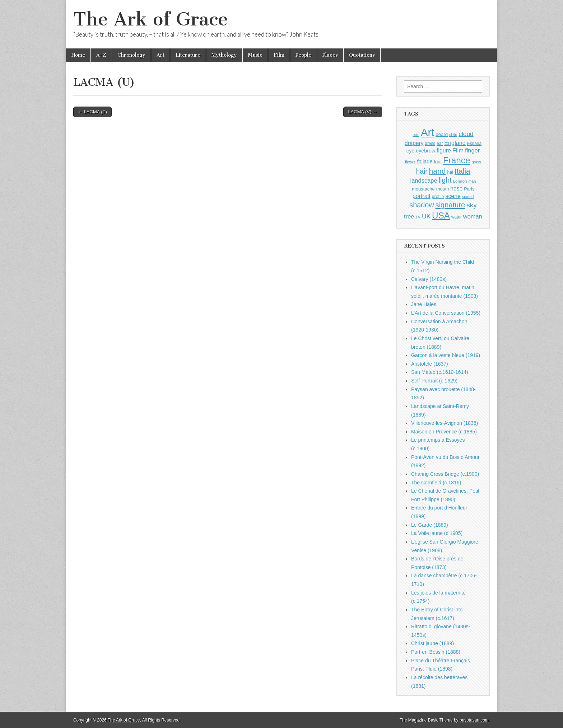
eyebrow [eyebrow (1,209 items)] (425, 151)
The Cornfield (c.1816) (436, 483)
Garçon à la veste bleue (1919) (446, 355)
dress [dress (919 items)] (430, 144)
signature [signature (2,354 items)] (450, 205)
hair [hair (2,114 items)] (422, 171)
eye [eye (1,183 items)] (411, 151)
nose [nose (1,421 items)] (456, 189)
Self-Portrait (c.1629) (434, 381)
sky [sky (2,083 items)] (472, 205)
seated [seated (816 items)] (468, 197)
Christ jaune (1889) (432, 643)
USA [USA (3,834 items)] (441, 215)
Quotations (362, 55)
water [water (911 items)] (457, 217)
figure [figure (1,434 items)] (444, 151)
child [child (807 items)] (453, 135)
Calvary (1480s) (429, 279)
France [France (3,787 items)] (457, 160)
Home (78, 55)
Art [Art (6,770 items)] (427, 132)
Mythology (224, 55)
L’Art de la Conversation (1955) (446, 313)
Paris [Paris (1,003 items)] (469, 189)
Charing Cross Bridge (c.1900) (445, 474)
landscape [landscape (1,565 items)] (424, 180)
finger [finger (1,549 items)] (472, 150)
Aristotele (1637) (430, 364)
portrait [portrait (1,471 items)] (422, 196)
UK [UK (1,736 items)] (426, 216)
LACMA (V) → (363, 112)
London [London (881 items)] (460, 181)
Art (160, 55)
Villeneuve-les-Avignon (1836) (445, 423)
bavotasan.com (474, 720)
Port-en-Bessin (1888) (436, 652)
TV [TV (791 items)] (418, 217)
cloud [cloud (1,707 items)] (466, 134)
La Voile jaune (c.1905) (437, 533)
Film (279, 55)
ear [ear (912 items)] (440, 144)
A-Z (101, 55)
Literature (188, 55)
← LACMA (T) (92, 112)
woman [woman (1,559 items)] (473, 216)
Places (330, 55)
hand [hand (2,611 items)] (438, 171)
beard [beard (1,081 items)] (442, 134)
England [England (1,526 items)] (455, 143)
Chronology (131, 55)
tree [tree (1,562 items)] (409, 216)
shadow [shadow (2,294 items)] (422, 205)
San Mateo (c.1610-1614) (440, 372)
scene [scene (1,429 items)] (453, 196)
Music (255, 55)
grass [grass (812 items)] (476, 162)
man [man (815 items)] (472, 181)
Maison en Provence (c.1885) (444, 432)
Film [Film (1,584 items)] (458, 151)
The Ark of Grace (151, 19)
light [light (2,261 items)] (445, 180)
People (303, 55)
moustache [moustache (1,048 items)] (423, 189)
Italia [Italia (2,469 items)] (462, 171)
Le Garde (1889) (430, 525)
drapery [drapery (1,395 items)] (414, 143)
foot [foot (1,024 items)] (438, 162)
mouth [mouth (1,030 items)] (443, 189)
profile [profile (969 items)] (438, 197)
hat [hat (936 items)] (450, 172)
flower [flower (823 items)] (410, 162)
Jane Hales (424, 304)
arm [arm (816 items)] (416, 135)
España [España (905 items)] (474, 144)
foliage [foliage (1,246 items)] (425, 161)
